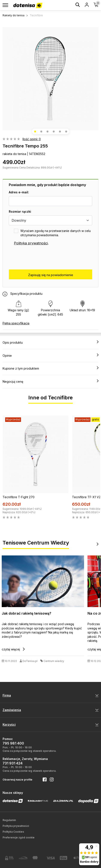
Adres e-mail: (19, 192)
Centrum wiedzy (54, 661)
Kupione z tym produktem (50, 368)
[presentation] (41, 258)
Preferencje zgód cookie (19, 837)
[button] (35, 132)
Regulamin (9, 820)
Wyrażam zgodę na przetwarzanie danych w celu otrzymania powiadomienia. (56, 233)
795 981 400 (13, 743)
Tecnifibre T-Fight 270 (19, 497)
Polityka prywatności (31, 243)
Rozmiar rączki (20, 211)
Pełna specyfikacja (16, 323)
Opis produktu (50, 342)
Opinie (50, 355)
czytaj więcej (13, 649)
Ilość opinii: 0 (32, 139)
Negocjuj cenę (50, 381)
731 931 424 (13, 763)
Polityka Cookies (13, 832)
